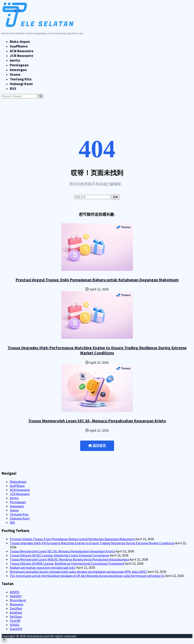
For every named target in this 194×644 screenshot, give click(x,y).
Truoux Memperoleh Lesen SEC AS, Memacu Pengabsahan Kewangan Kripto (97, 421)
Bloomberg (18, 600)
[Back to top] (4, 640)
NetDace (16, 616)
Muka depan (20, 42)
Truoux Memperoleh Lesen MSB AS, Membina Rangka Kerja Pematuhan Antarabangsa (69, 559)
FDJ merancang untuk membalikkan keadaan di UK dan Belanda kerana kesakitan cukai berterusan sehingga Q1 (87, 576)
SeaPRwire (19, 46)
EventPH (16, 629)
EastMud (16, 608)
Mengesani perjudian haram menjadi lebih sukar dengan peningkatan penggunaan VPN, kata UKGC (78, 572)
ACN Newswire (22, 51)
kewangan (18, 70)
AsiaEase (16, 612)
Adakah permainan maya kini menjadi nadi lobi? (43, 567)
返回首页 (97, 446)
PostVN (15, 621)
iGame (15, 74)
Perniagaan (19, 65)
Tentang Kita (21, 79)
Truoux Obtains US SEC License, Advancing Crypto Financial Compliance (59, 555)
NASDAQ (16, 596)
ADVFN (15, 592)
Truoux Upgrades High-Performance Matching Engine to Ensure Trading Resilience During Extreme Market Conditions (97, 350)
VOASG (15, 625)
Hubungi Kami (21, 84)
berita (15, 60)
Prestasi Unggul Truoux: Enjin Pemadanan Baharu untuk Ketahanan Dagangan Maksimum (97, 280)
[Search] (41, 96)
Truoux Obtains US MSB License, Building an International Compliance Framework (67, 563)
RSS (13, 88)
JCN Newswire (21, 56)
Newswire (17, 604)
